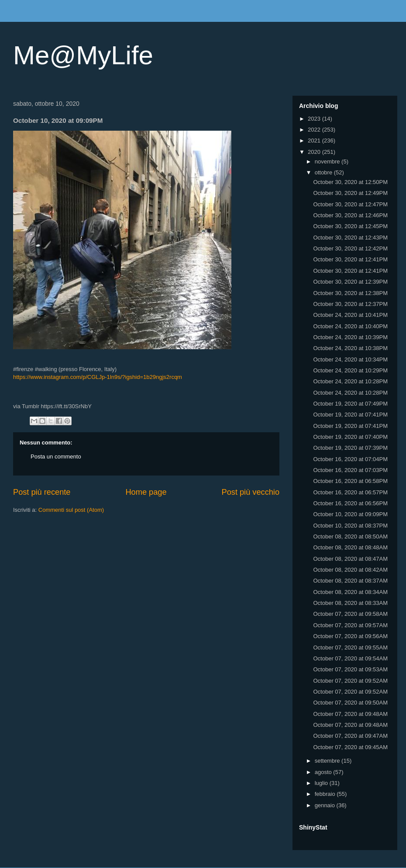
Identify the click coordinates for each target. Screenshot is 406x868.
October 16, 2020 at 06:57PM (350, 492)
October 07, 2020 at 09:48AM (350, 714)
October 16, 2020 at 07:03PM (350, 470)
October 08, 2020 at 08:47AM (350, 559)
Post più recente (42, 492)
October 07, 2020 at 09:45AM (350, 747)
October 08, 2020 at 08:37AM (350, 581)
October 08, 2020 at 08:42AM (350, 570)
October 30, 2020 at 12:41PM (350, 259)
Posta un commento (56, 457)
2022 (315, 130)
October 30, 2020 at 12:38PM (350, 293)
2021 (315, 141)
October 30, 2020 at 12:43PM (350, 238)
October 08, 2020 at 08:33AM (350, 603)
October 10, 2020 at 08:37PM (350, 526)
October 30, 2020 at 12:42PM (350, 248)
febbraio (326, 794)
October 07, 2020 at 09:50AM (350, 703)
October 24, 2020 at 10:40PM (350, 326)
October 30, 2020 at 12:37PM (350, 304)
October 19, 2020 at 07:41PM (350, 415)
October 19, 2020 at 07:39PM (350, 448)
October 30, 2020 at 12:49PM (350, 193)
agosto (324, 772)
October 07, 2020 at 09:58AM (350, 614)
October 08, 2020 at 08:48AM (350, 547)
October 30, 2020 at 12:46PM (350, 215)
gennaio (326, 805)
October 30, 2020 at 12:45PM (350, 226)
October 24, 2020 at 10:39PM (350, 337)
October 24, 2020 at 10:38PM (350, 348)
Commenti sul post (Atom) (71, 510)
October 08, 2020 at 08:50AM (350, 536)
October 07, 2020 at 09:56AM (350, 636)
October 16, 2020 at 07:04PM (350, 459)
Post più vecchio (251, 492)
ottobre (324, 172)
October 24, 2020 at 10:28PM (350, 381)
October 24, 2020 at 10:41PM (350, 315)
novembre (328, 161)
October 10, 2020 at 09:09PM (350, 514)
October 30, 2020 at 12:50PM (350, 182)
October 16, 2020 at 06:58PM (350, 481)
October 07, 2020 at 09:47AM (350, 736)
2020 (315, 152)
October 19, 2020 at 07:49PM (350, 404)
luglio (322, 783)
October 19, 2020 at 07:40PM (350, 437)
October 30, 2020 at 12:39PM (350, 282)
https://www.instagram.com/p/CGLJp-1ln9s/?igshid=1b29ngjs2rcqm (98, 377)
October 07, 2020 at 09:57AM (350, 625)
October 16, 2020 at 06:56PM (350, 503)
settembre (328, 761)
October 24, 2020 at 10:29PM (350, 370)
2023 (315, 119)
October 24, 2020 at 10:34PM (350, 359)
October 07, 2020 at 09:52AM (350, 681)
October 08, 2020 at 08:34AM (350, 592)
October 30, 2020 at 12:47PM (350, 204)
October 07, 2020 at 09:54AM (350, 658)
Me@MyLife (83, 55)
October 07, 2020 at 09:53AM (350, 669)
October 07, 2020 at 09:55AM (350, 648)
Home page (146, 492)
